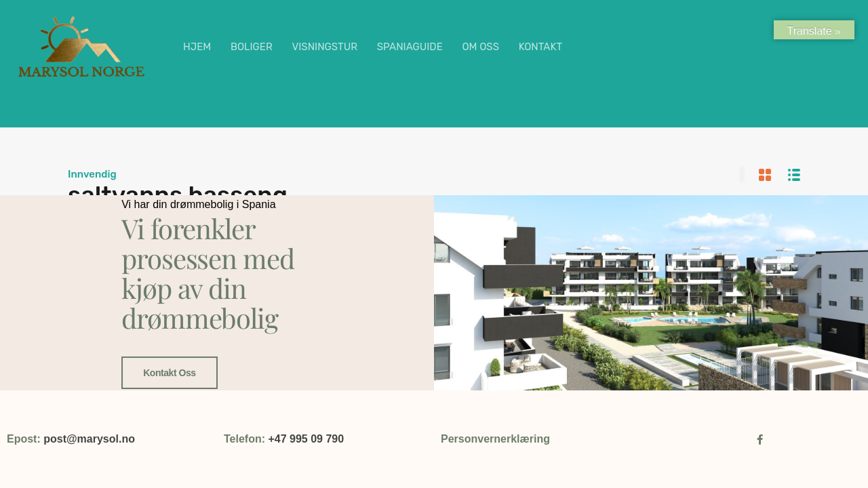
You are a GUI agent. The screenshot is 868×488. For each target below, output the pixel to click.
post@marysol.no (89, 439)
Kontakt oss (170, 373)
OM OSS (480, 47)
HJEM (197, 47)
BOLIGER (252, 47)
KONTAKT (540, 47)
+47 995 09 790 (306, 439)
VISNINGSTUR (324, 47)
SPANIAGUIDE (410, 47)
